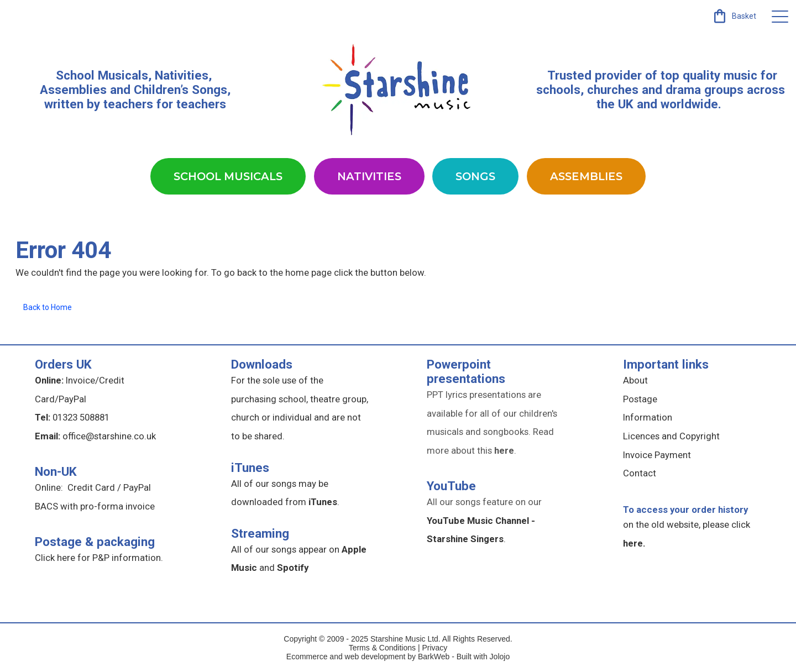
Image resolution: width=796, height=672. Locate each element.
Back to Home (48, 307)
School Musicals (102, 75)
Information (648, 417)
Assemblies (586, 176)
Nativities (369, 176)
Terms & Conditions (382, 648)
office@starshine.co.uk (109, 436)
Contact (640, 473)
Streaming (260, 533)
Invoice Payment (657, 455)
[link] (734, 16)
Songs (475, 176)
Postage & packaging (95, 542)
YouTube (451, 486)
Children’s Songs (180, 90)
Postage (640, 399)
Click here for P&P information (98, 558)
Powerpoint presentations (466, 371)
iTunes (250, 468)
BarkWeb (435, 657)
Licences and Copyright (671, 436)
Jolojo (500, 657)
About (635, 380)
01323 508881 (81, 417)
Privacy (434, 648)
